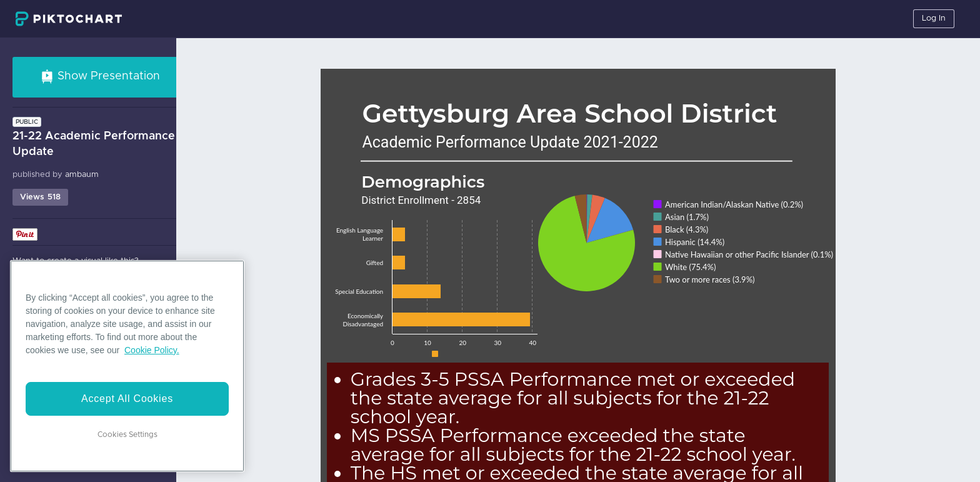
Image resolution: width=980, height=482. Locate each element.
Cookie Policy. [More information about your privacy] (152, 350)
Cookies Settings (127, 434)
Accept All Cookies (127, 399)
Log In (934, 18)
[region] (127, 366)
